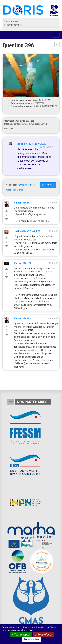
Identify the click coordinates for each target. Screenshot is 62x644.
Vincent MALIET (23, 263)
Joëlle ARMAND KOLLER (32, 144)
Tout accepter (21, 635)
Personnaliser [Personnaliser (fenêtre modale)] (32, 639)
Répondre (48, 185)
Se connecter (11, 21)
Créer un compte (13, 25)
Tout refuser (43, 635)
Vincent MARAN (23, 203)
